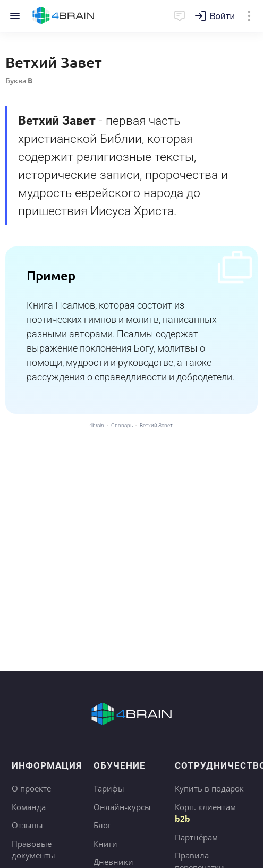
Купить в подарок (209, 788)
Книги (105, 844)
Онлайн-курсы (122, 807)
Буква (19, 80)
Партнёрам (196, 837)
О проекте (31, 788)
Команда (29, 807)
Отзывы (27, 825)
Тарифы (109, 788)
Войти (222, 16)
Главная (63, 16)
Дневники (113, 862)
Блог (102, 825)
